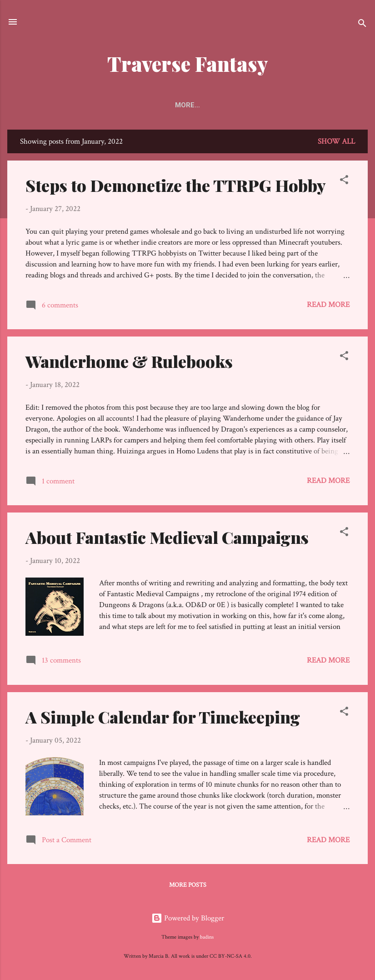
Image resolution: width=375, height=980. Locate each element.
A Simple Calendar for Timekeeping (163, 717)
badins (207, 937)
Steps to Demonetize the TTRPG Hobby (176, 185)
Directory (204, 105)
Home (101, 105)
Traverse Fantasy (188, 63)
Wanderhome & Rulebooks (129, 361)
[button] (344, 181)
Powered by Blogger (188, 918)
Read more (328, 305)
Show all (336, 141)
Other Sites (262, 105)
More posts (188, 885)
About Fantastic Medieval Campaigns (167, 537)
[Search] (362, 25)
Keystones (148, 105)
